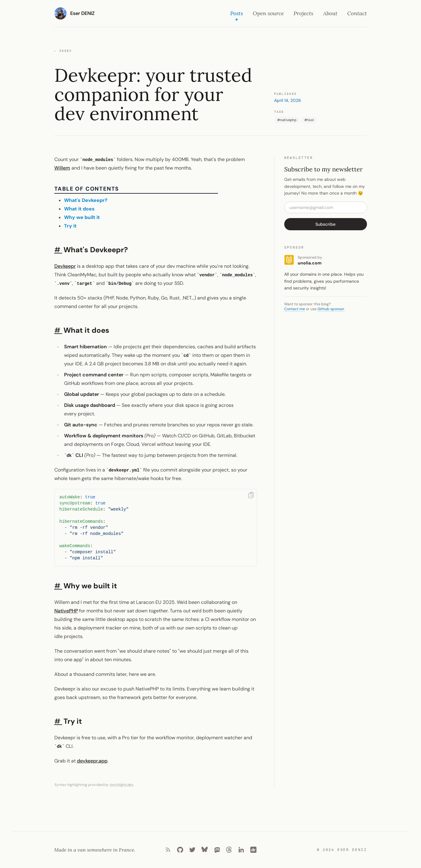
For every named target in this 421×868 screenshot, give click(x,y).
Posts (237, 14)
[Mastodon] (217, 850)
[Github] (180, 850)
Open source (268, 13)
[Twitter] (192, 850)
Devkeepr (65, 266)
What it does (79, 209)
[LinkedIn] (241, 850)
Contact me (295, 309)
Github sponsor (331, 309)
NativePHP (66, 611)
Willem (62, 168)
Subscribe (325, 224)
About (330, 13)
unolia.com (310, 263)
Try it (70, 226)
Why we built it (82, 217)
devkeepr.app (92, 761)
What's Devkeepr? (86, 200)
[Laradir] (253, 850)
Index (63, 51)
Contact (357, 13)
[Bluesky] (205, 850)
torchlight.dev (122, 785)
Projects (304, 13)
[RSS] (168, 850)
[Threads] (229, 850)
